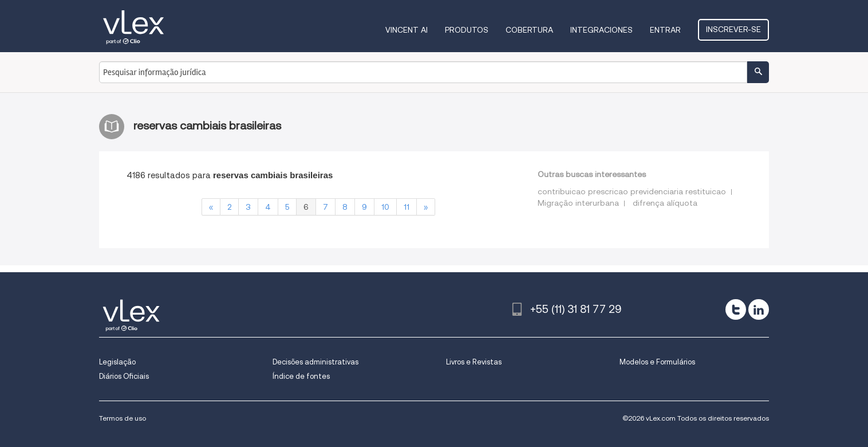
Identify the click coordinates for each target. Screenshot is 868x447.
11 (407, 207)
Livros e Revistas (474, 362)
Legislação (117, 362)
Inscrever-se (733, 29)
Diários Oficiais (124, 376)
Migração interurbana (578, 203)
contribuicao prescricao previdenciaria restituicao (632, 191)
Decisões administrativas (315, 362)
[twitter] (736, 309)
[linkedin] (759, 309)
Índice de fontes (301, 376)
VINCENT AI (407, 30)
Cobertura (529, 30)
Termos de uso (123, 418)
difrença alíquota (665, 203)
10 (385, 207)
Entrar (665, 30)
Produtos (467, 30)
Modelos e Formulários (657, 362)
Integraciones (601, 30)
